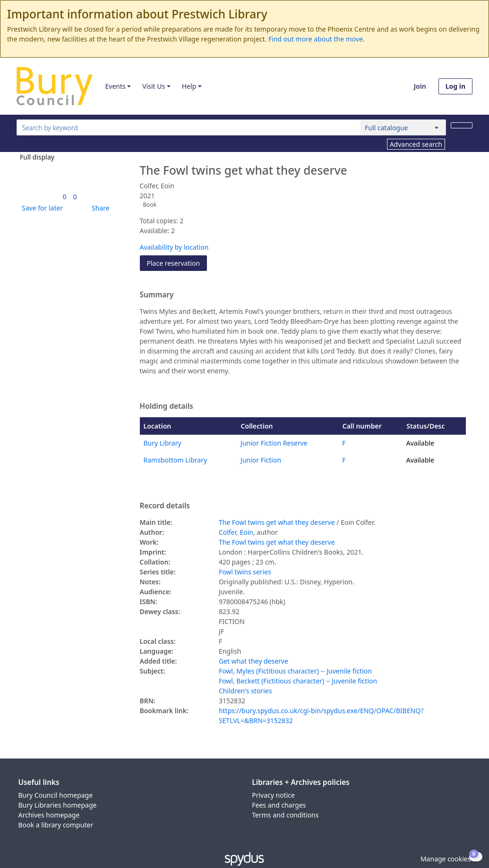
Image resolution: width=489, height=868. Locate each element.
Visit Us (154, 86)
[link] (65, 197)
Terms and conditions (285, 815)
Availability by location (174, 247)
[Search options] (403, 127)
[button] (41, 208)
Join (420, 86)
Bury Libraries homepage (58, 805)
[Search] (462, 125)
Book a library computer (56, 825)
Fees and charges (279, 805)
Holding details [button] (167, 406)
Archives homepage (49, 815)
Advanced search (416, 144)
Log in (455, 86)
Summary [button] (157, 295)
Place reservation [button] (177, 263)
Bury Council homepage (56, 795)
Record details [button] (165, 506)
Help (189, 86)
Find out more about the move (316, 39)
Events (115, 86)
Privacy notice (273, 795)
